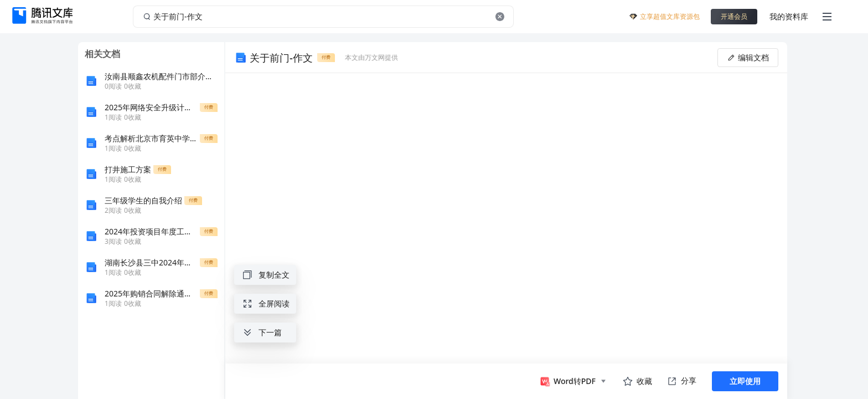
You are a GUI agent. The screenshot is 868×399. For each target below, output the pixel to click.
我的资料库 (789, 16)
